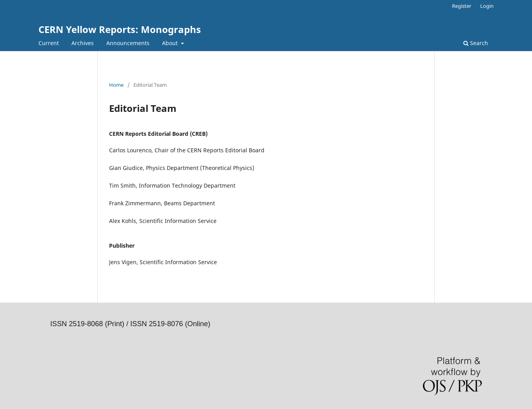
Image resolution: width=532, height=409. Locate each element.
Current (49, 43)
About (171, 43)
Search (476, 43)
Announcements (128, 43)
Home (116, 85)
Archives (83, 43)
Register (462, 6)
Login (487, 6)
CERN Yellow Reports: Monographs (120, 29)
